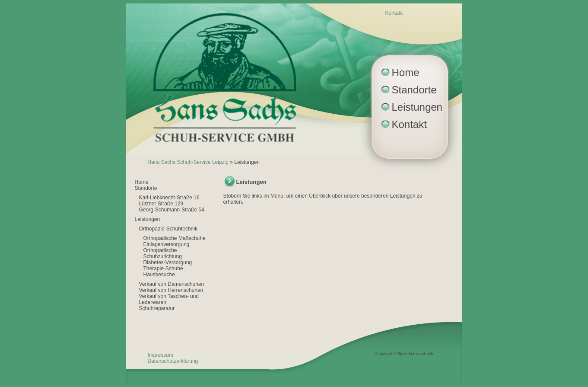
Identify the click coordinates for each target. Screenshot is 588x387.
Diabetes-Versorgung (168, 262)
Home (406, 72)
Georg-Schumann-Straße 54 (172, 210)
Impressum (161, 355)
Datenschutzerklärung (173, 361)
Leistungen (417, 107)
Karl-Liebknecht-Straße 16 (169, 198)
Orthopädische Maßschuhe (175, 238)
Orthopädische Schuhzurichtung (163, 253)
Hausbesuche (159, 275)
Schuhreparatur (157, 308)
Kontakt (394, 13)
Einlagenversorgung (167, 244)
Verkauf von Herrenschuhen (171, 290)
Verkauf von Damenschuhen (172, 284)
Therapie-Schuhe (163, 269)
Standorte (414, 90)
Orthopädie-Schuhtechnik (168, 229)
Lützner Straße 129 (161, 204)
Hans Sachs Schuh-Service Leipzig (188, 162)
